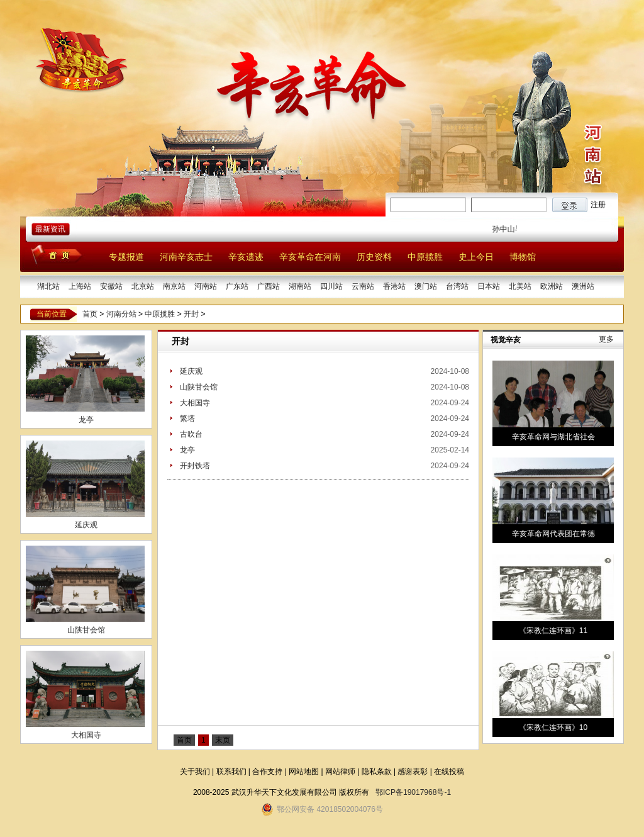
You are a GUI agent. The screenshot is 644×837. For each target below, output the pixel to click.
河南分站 (121, 314)
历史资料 (374, 257)
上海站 (80, 286)
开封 (191, 314)
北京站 (143, 286)
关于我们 (195, 772)
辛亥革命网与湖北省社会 (553, 437)
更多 (606, 339)
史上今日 (476, 257)
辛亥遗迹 (246, 257)
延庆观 (86, 525)
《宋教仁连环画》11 (553, 631)
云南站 (363, 286)
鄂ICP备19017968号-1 (413, 792)
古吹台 (191, 434)
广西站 (269, 286)
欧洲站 (552, 286)
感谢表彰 (413, 772)
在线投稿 (449, 772)
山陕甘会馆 (86, 630)
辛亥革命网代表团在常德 (553, 534)
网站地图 (304, 772)
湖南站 (300, 286)
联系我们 (231, 772)
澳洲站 (583, 286)
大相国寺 (86, 735)
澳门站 (426, 286)
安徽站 (111, 286)
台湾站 (457, 286)
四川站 (331, 286)
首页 (90, 314)
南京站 (174, 286)
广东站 (237, 286)
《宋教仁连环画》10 (553, 727)
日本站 (489, 286)
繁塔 (187, 418)
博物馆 (523, 257)
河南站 (206, 286)
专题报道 (126, 257)
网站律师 (340, 772)
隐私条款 (377, 772)
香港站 (394, 286)
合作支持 (267, 772)
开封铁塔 (195, 466)
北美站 (520, 286)
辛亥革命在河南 (310, 257)
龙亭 (86, 420)
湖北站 (48, 286)
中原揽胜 (425, 257)
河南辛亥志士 (186, 257)
